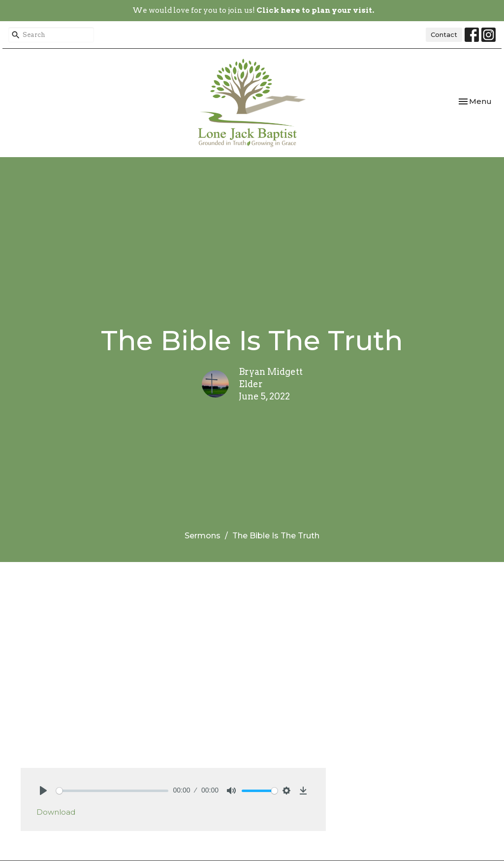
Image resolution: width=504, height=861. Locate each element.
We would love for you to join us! (253, 10)
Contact (444, 34)
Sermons (203, 536)
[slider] (112, 791)
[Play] (43, 791)
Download (56, 812)
